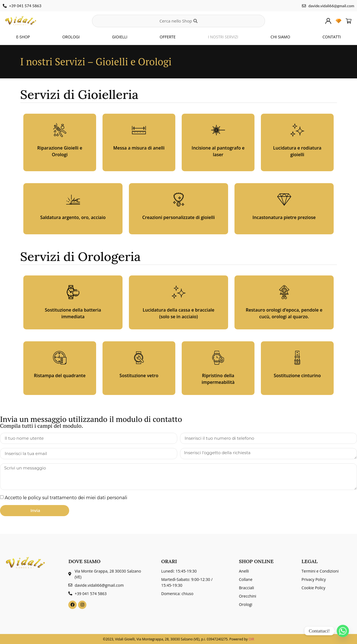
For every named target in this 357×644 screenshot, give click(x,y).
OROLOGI (71, 37)
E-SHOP (23, 37)
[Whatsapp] (343, 631)
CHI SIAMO (280, 37)
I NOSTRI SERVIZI (223, 37)
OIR (251, 639)
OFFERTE (168, 37)
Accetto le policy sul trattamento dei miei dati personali (66, 497)
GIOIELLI (120, 37)
